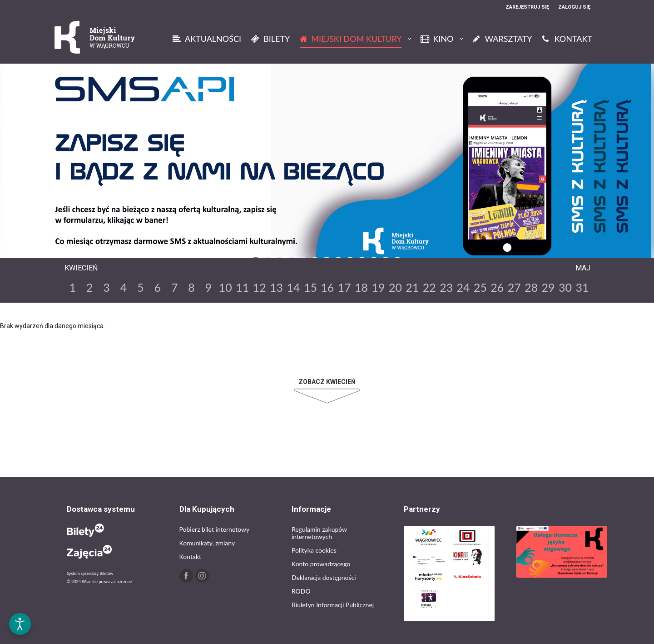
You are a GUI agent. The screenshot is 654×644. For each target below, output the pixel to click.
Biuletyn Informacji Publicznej (333, 605)
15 (310, 287)
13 (276, 287)
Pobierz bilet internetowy (215, 529)
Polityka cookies (314, 550)
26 (497, 287)
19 (379, 287)
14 (293, 287)
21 (412, 287)
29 (548, 287)
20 (395, 287)
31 (582, 287)
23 (446, 287)
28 (531, 287)
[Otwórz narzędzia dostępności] (20, 624)
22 (429, 287)
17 (344, 287)
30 (565, 287)
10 (225, 287)
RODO (301, 591)
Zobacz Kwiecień (327, 382)
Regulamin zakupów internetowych (319, 533)
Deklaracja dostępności (324, 577)
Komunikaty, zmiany (207, 543)
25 (480, 287)
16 (327, 287)
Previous (237, 251)
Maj (583, 268)
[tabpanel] (327, 166)
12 (260, 287)
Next (415, 251)
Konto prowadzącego (321, 564)
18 (361, 287)
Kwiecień (81, 268)
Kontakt (191, 557)
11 (242, 287)
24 (463, 287)
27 (514, 287)
